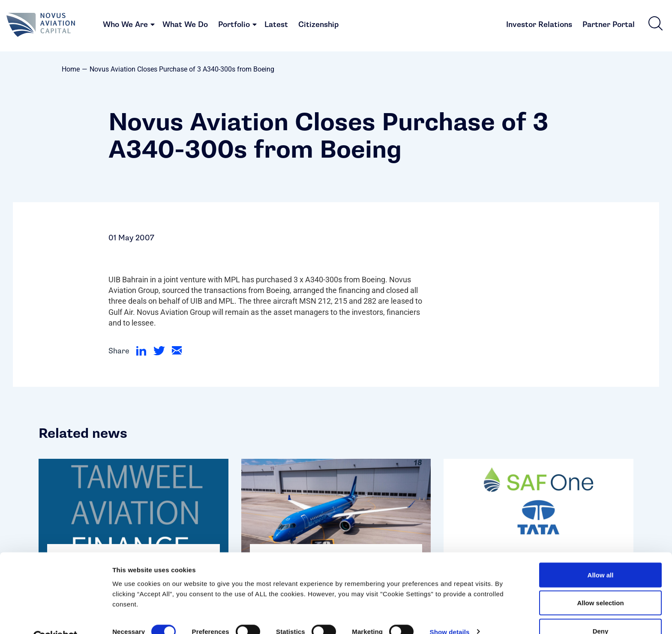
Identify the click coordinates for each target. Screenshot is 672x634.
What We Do (185, 26)
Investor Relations (539, 26)
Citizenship (318, 26)
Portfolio (234, 26)
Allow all (601, 555)
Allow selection (600, 583)
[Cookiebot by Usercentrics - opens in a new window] (55, 617)
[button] (655, 24)
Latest (276, 26)
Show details (450, 612)
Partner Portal (609, 26)
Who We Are (125, 26)
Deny (601, 611)
